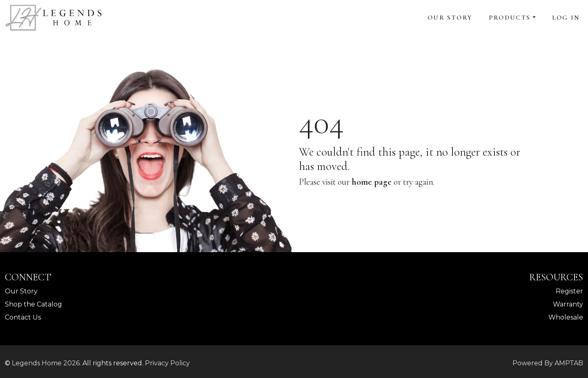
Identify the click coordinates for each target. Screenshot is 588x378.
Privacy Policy (167, 363)
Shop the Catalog (33, 304)
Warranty (568, 304)
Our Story (450, 18)
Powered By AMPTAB (548, 363)
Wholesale (566, 317)
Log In (566, 18)
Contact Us (23, 317)
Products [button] (510, 18)
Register (569, 291)
